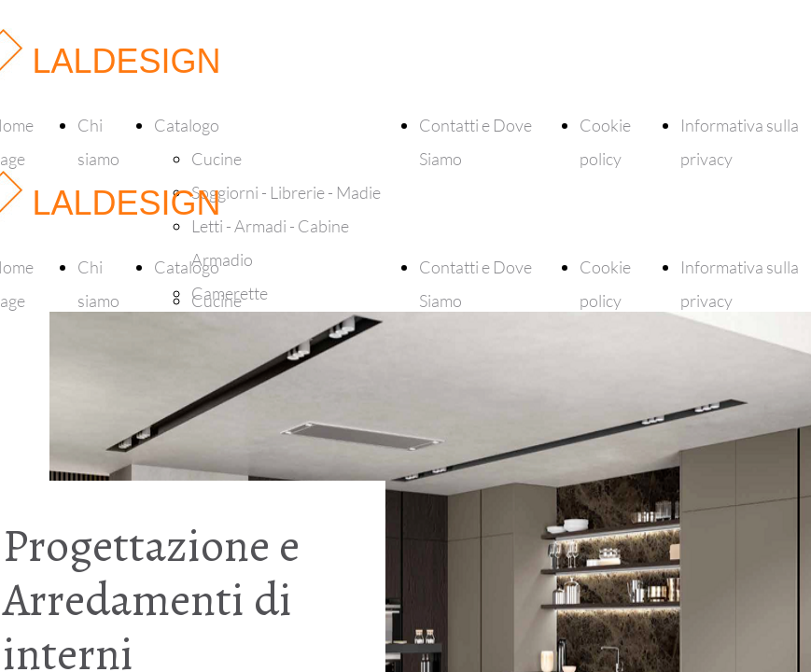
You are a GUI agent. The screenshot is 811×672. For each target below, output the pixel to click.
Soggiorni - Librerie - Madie (286, 192)
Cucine (217, 159)
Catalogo (187, 125)
